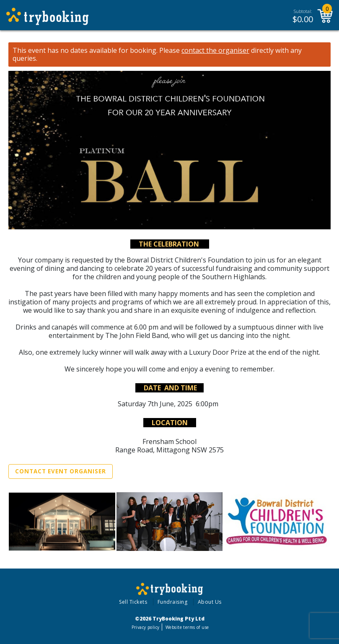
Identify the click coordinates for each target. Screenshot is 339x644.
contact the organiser (215, 51)
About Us (210, 602)
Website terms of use (187, 627)
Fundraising (173, 602)
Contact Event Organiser (61, 471)
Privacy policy (146, 627)
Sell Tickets (133, 602)
